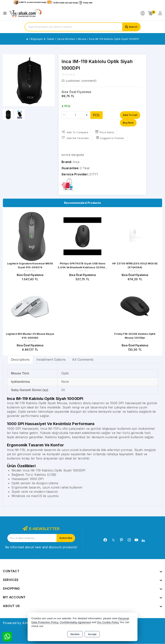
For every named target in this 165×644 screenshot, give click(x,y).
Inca (76, 162)
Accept (92, 634)
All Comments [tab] (83, 360)
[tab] (20, 360)
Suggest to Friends (110, 138)
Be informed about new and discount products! (41, 547)
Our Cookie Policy (108, 622)
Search (133, 27)
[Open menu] (6, 13)
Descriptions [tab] (20, 360)
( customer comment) (79, 81)
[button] (50, 80)
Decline (75, 634)
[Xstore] (25, 13)
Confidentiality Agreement (75, 622)
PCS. (97, 115)
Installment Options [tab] (51, 360)
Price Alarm (105, 132)
